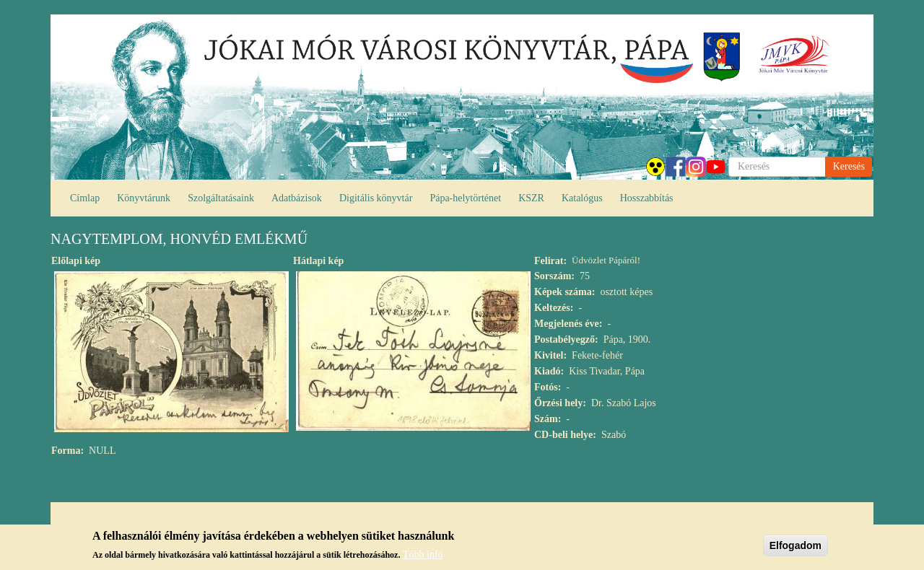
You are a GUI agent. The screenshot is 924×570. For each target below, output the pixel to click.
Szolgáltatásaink (221, 198)
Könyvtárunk (144, 198)
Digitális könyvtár (376, 198)
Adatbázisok (297, 198)
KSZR (531, 198)
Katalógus (582, 198)
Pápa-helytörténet (465, 198)
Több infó (423, 558)
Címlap (85, 198)
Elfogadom (796, 548)
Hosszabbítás (647, 198)
